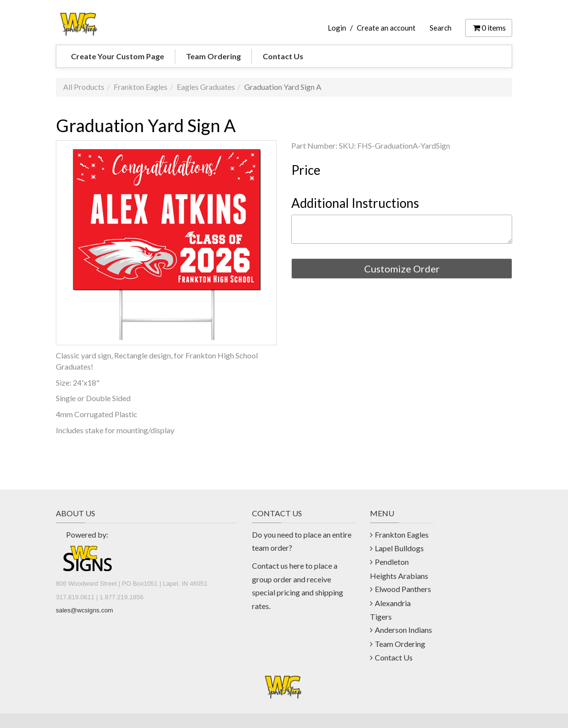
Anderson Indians (403, 630)
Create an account (386, 28)
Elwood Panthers (403, 589)
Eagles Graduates (206, 87)
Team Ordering (213, 56)
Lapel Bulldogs (399, 548)
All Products (84, 87)
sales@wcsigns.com (84, 610)
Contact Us (283, 56)
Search (441, 28)
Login (337, 28)
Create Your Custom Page (117, 56)
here (297, 566)
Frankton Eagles (141, 87)
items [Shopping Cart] (489, 27)
